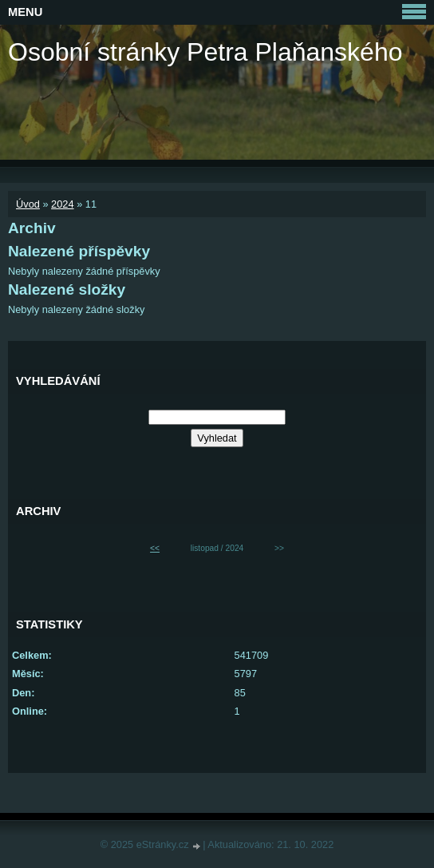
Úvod (28, 204)
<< (155, 548)
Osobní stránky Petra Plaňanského (205, 52)
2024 (62, 204)
